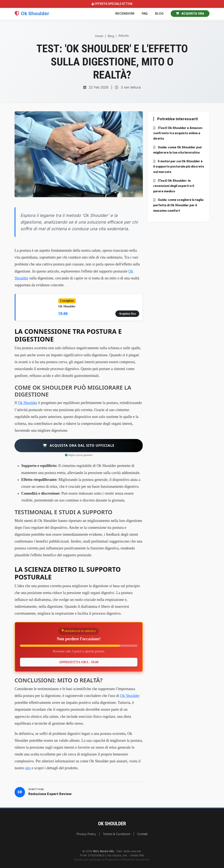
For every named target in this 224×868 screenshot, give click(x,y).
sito (28, 768)
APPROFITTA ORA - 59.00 (79, 662)
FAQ (145, 13)
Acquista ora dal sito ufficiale (79, 445)
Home (99, 36)
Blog (159, 13)
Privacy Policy (86, 834)
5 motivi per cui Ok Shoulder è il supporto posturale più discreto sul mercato (179, 166)
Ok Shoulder (28, 403)
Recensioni (125, 13)
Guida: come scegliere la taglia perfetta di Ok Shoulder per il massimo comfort (178, 205)
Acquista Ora (127, 314)
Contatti (142, 834)
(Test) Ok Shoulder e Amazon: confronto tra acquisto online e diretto (178, 133)
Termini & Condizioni (117, 834)
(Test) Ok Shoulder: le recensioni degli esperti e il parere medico (174, 186)
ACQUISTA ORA (190, 14)
